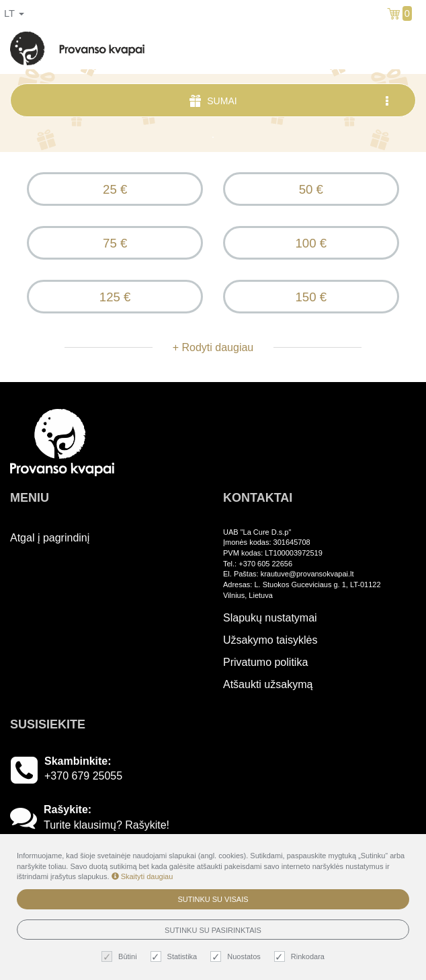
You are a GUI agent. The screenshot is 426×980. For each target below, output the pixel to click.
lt (14, 13)
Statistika (176, 957)
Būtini (121, 957)
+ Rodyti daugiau (213, 347)
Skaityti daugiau (142, 876)
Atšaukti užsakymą (268, 684)
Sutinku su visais (213, 899)
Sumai (290, 101)
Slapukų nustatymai (270, 618)
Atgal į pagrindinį (50, 538)
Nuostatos (237, 957)
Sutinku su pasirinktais (213, 930)
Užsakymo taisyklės (270, 640)
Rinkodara (301, 957)
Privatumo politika (265, 662)
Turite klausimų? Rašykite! (106, 825)
